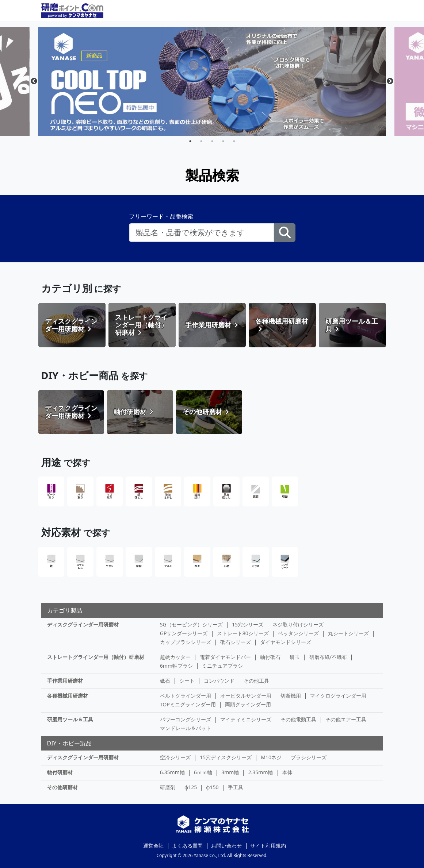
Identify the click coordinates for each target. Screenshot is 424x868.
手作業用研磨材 (65, 681)
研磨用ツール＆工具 (70, 719)
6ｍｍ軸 (203, 772)
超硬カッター (175, 657)
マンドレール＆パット (186, 728)
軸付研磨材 (60, 772)
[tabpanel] (212, 81)
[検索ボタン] (285, 233)
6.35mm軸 (172, 772)
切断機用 (291, 696)
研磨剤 (168, 787)
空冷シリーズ (175, 757)
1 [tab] (190, 141)
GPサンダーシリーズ (184, 633)
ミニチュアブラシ (222, 666)
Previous (34, 81)
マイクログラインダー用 (338, 696)
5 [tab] (234, 141)
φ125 (191, 787)
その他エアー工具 (346, 719)
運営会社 (153, 846)
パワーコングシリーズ (186, 719)
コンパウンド (219, 681)
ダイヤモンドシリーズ (286, 642)
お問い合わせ (226, 846)
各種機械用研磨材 (68, 696)
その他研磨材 (62, 787)
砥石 (165, 681)
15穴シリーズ (248, 624)
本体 (287, 772)
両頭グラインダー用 (248, 704)
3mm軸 (230, 772)
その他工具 (256, 681)
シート (187, 681)
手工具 (236, 787)
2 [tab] (201, 141)
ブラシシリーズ (309, 757)
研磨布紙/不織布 (328, 657)
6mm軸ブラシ (176, 666)
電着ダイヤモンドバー (225, 657)
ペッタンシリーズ (298, 633)
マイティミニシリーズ (246, 719)
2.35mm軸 (261, 772)
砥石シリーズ (236, 642)
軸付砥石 (270, 657)
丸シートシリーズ (348, 633)
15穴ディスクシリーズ (226, 757)
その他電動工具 (298, 719)
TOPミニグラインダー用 (188, 704)
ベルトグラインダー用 (186, 696)
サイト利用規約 (268, 846)
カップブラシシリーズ (186, 642)
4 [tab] (223, 141)
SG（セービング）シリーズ (191, 624)
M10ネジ (271, 757)
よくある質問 (187, 846)
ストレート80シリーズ (243, 633)
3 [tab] (212, 141)
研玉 (295, 657)
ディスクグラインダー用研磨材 (83, 624)
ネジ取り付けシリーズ (298, 624)
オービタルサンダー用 (246, 696)
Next (390, 81)
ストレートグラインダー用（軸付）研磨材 (96, 657)
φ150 (212, 787)
